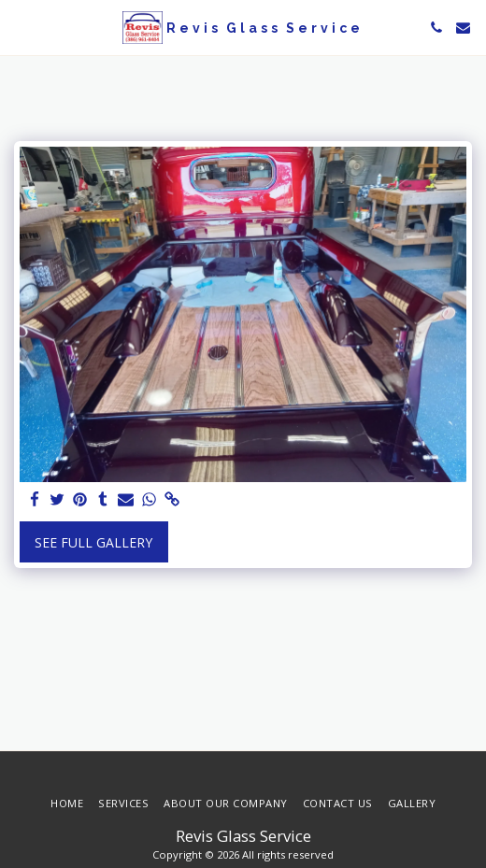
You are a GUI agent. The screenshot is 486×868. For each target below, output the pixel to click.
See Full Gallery (93, 542)
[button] (21, 27)
